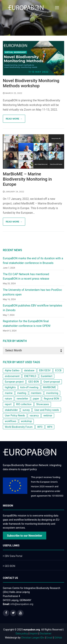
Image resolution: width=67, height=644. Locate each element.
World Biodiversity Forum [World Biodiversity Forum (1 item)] (19, 427)
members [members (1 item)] (36, 393)
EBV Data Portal (13, 556)
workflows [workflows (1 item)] (11, 421)
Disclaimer (46, 633)
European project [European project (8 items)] (14, 382)
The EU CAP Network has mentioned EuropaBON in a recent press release (26, 276)
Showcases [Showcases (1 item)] (43, 404)
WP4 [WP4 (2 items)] (50, 427)
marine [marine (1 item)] (9, 393)
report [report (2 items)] (8, 404)
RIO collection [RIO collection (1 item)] (24, 404)
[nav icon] (57, 8)
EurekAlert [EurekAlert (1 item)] (47, 376)
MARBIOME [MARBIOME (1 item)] (49, 387)
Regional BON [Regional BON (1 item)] (51, 399)
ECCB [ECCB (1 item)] (58, 370)
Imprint (34, 633)
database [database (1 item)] (29, 370)
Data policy (22, 633)
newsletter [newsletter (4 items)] (22, 399)
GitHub (58, 638)
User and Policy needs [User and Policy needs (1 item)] (47, 410)
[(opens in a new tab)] (33, 58)
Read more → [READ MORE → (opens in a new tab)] (14, 119)
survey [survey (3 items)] (26, 410)
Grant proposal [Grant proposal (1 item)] (52, 382)
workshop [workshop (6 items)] (26, 421)
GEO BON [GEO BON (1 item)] (33, 382)
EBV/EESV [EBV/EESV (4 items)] (45, 370)
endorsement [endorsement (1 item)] (12, 376)
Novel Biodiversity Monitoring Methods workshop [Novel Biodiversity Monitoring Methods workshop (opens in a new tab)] (31, 83)
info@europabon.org (22, 604)
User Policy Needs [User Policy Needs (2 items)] (15, 416)
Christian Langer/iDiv (33, 638)
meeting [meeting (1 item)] (22, 393)
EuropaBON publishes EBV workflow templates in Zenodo (33, 308)
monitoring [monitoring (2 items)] (52, 393)
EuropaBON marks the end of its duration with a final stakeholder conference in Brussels (33, 261)
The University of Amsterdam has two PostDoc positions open (32, 292)
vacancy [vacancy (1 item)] (34, 416)
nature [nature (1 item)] (8, 399)
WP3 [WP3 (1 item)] (40, 427)
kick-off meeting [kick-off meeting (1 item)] (29, 387)
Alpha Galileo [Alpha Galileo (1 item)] (12, 370)
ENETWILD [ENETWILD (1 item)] (30, 376)
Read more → (14, 222)
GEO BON (10, 566)
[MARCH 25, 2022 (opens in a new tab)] (13, 93)
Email (49, 638)
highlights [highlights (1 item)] (10, 387)
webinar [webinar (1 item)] (48, 416)
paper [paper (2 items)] (36, 399)
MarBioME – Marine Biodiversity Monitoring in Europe (27, 179)
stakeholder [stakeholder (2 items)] (11, 410)
